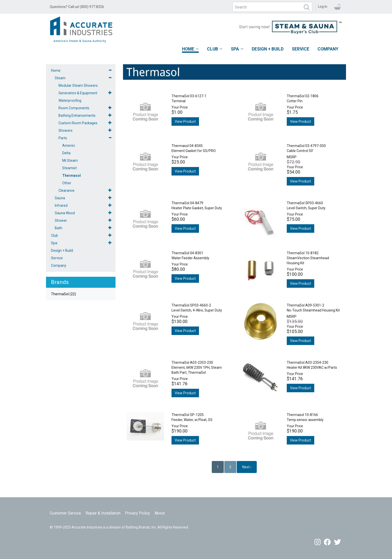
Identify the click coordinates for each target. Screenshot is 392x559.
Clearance (66, 190)
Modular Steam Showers (78, 85)
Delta (66, 153)
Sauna (60, 198)
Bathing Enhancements (77, 115)
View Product (185, 121)
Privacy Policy (137, 513)
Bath (58, 228)
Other (67, 183)
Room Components (74, 108)
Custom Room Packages (78, 123)
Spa (235, 49)
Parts (63, 138)
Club (212, 49)
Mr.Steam (70, 160)
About (160, 513)
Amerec (69, 145)
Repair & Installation (103, 513)
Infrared (61, 205)
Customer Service (65, 513)
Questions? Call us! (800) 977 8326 (77, 7)
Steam (60, 78)
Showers (65, 130)
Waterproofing (70, 100)
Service (300, 49)
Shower (61, 220)
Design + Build (268, 49)
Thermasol (71, 175)
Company (328, 49)
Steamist (69, 168)
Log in (323, 6)
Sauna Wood (65, 213)
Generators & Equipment (78, 93)
